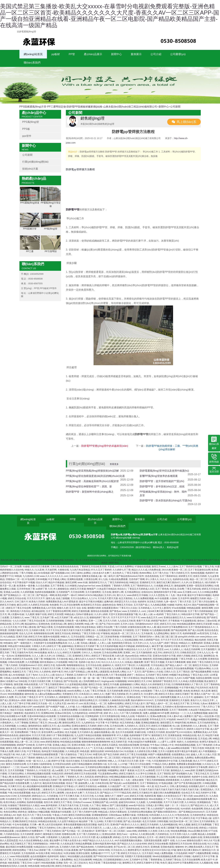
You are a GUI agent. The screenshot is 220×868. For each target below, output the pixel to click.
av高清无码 (203, 634)
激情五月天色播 (111, 685)
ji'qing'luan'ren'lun (86, 586)
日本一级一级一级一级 (88, 678)
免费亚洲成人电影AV (40, 768)
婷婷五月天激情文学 (142, 793)
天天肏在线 (62, 659)
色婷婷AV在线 (172, 809)
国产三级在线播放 (119, 806)
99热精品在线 (189, 736)
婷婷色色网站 (19, 850)
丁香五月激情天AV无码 (22, 653)
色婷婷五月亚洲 (172, 647)
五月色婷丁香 (47, 618)
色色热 (187, 691)
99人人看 (151, 628)
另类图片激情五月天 (18, 631)
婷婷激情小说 (100, 764)
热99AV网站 (145, 573)
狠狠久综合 (32, 701)
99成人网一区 (91, 624)
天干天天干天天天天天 (172, 640)
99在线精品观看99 (186, 624)
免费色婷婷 (197, 643)
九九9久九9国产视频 (185, 678)
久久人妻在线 (200, 726)
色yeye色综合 (132, 656)
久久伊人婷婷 (101, 615)
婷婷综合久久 (39, 796)
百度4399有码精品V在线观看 (42, 717)
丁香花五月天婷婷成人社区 (141, 589)
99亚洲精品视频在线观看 (122, 777)
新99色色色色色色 (9, 736)
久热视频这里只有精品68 (109, 631)
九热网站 (189, 758)
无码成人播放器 (88, 643)
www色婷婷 (39, 707)
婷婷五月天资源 (78, 589)
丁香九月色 (208, 567)
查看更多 (114, 465)
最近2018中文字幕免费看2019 (172, 628)
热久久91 (96, 663)
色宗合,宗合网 (177, 589)
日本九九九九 (204, 653)
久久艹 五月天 (134, 672)
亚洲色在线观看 (211, 838)
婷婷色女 (22, 812)
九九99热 (99, 822)
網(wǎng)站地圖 (124, 538)
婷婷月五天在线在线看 (85, 774)
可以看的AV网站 (203, 669)
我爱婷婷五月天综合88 (180, 844)
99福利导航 (180, 723)
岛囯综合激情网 (204, 678)
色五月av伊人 (162, 787)
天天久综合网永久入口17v (84, 599)
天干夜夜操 (174, 621)
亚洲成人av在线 (11, 592)
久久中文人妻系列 (162, 608)
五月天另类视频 (16, 771)
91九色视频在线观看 (160, 631)
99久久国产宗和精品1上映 (77, 672)
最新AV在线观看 (51, 637)
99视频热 (108, 720)
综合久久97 (42, 583)
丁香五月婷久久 (172, 615)
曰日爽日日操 (138, 707)
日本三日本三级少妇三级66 (62, 758)
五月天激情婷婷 (144, 653)
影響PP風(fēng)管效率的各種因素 (159, 476)
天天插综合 (57, 682)
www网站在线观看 (180, 749)
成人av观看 (58, 771)
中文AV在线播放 (21, 825)
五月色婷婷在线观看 (64, 628)
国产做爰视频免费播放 (28, 739)
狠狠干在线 (41, 615)
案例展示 (139, 54)
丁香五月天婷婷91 (46, 828)
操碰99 (130, 828)
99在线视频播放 (16, 694)
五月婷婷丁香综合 (172, 860)
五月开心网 (18, 624)
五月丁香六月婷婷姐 (27, 650)
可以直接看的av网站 (108, 774)
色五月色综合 (134, 739)
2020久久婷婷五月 (62, 739)
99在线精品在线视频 (70, 742)
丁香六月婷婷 (120, 628)
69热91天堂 (146, 656)
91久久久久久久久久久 (113, 663)
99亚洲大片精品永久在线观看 (126, 768)
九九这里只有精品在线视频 (88, 736)
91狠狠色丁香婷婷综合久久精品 (24, 806)
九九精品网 (64, 838)
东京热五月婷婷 (155, 602)
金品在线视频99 (38, 857)
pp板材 (57, 54)
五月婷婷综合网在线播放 (98, 768)
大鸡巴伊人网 (153, 758)
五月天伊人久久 (141, 643)
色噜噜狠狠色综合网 (44, 634)
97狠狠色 (105, 634)
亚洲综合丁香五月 (38, 723)
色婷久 (180, 742)
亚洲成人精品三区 (62, 745)
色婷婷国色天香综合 (122, 643)
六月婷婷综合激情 (104, 847)
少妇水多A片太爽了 (102, 573)
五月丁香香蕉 (57, 586)
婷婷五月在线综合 (87, 787)
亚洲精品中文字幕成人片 (65, 787)
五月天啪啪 (152, 749)
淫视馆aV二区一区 (15, 580)
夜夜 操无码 (61, 800)
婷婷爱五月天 (185, 577)
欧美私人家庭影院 (100, 672)
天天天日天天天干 (36, 599)
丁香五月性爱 (185, 659)
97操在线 (126, 758)
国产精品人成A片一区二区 (178, 666)
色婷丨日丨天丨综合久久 (177, 806)
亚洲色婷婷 (186, 726)
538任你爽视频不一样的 (80, 640)
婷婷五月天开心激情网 (53, 793)
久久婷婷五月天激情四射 (193, 780)
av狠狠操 (102, 787)
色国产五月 (83, 780)
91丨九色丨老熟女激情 (132, 780)
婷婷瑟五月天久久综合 (126, 602)
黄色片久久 (196, 701)
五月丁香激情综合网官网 (58, 612)
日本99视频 (41, 580)
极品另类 (77, 866)
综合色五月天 (188, 793)
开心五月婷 (20, 698)
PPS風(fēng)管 (31, 122)
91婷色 (179, 605)
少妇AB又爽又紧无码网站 (159, 612)
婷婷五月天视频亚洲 (161, 726)
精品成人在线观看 (207, 835)
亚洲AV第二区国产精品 (119, 707)
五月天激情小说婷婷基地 (39, 764)
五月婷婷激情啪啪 (55, 621)
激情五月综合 (95, 685)
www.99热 (132, 831)
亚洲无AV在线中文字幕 (164, 656)
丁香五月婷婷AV (53, 831)
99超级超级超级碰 (127, 710)
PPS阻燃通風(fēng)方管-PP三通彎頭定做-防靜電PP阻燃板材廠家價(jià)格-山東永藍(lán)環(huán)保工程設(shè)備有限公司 (88, 107)
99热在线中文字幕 (190, 615)
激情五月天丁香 (170, 819)
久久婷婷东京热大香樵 (146, 752)
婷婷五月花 (197, 656)
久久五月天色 (10, 628)
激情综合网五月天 (71, 723)
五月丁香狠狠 (142, 631)
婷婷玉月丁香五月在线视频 (133, 755)
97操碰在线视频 (143, 567)
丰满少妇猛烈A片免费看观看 (142, 742)
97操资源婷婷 (184, 777)
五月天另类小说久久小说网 (183, 835)
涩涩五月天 (145, 726)
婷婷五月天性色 (132, 691)
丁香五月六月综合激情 (139, 764)
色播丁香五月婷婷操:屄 (117, 694)
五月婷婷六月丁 (39, 688)
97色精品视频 (166, 784)
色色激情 (54, 605)
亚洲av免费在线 (158, 717)
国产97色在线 (71, 682)
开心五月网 (59, 777)
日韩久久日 (170, 672)
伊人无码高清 (87, 777)
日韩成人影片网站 (155, 806)
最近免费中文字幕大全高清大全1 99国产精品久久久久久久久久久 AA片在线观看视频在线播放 (96, 841)
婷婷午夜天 (57, 672)
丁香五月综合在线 (102, 669)
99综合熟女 (57, 854)
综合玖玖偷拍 (73, 761)
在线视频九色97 (197, 787)
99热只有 (73, 663)
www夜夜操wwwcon (10, 838)
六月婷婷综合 (162, 835)
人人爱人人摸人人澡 (155, 669)
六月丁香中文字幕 (21, 704)
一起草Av (133, 835)
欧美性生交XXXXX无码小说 (156, 850)
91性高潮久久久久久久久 (162, 815)
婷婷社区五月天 (171, 653)
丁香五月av (33, 850)
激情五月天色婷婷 (149, 825)
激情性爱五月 (69, 780)
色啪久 (63, 857)
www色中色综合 (137, 806)
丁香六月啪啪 (26, 573)
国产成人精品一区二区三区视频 (50, 720)
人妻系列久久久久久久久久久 (52, 650)
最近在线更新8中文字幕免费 (193, 768)
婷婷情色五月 (125, 688)
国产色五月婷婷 (111, 755)
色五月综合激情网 (83, 860)
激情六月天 (176, 634)
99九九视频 (184, 825)
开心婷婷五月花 (187, 819)
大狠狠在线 (63, 570)
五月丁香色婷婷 (204, 745)
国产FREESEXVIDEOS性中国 (108, 857)
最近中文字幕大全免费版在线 (52, 691)
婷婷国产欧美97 (159, 621)
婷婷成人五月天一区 (148, 838)
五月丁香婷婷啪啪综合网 (51, 701)
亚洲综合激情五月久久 (175, 618)
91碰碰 (26, 567)
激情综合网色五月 (88, 701)
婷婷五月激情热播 (80, 612)
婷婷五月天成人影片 (135, 704)
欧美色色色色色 (90, 819)
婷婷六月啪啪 (183, 656)
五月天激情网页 (93, 592)
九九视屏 (30, 615)
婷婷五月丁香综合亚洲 (103, 656)
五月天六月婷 (110, 621)
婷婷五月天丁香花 (63, 803)
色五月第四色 (126, 599)
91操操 (172, 777)
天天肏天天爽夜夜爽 (175, 663)
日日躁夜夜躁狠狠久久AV (116, 860)
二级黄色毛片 (48, 790)
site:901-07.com (75, 704)
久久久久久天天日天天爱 (83, 838)
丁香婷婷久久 (31, 771)
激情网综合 (209, 656)
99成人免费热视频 (163, 854)
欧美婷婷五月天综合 (91, 605)
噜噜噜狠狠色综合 (76, 666)
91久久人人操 (43, 761)
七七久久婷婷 (19, 621)
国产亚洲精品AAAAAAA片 (192, 812)
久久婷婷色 (45, 672)
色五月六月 (28, 815)
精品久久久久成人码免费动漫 (146, 570)
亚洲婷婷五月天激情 (179, 701)
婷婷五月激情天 (127, 774)
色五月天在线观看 (124, 733)
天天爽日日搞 (68, 669)
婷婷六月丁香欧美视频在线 (60, 736)
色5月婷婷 (210, 583)
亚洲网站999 (47, 714)
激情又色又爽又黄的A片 (168, 583)
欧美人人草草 (157, 739)
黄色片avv (122, 835)
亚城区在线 (140, 733)
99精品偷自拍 (73, 749)
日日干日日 (170, 739)
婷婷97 (38, 835)
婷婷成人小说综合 (208, 828)
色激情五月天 (19, 672)
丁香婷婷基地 (155, 860)
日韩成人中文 (167, 745)
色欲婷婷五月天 (32, 714)
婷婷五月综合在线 (17, 599)
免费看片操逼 (129, 815)
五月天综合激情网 (191, 860)
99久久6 (208, 841)
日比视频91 (19, 761)
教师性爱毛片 (135, 850)
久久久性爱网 (200, 659)
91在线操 (129, 752)
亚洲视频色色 (204, 803)
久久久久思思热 (157, 596)
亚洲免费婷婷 (21, 733)
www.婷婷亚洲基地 (50, 742)
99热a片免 (5, 790)
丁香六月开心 (208, 707)
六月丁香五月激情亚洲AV (51, 685)
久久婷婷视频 (27, 592)
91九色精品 (9, 637)
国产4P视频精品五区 (39, 860)
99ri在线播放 (40, 653)
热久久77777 (200, 761)
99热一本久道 (147, 787)
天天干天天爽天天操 (69, 796)
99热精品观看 (194, 608)
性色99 (97, 653)
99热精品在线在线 (47, 822)
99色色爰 (85, 752)
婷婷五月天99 (35, 637)
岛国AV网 (61, 666)
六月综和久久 (119, 698)
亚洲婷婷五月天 (147, 583)
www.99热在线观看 (20, 857)
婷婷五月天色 (131, 790)
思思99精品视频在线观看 (165, 659)
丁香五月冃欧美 (98, 691)
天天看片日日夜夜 (113, 822)
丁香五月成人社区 (199, 675)
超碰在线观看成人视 (104, 733)
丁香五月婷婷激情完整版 (80, 650)
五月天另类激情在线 (110, 717)
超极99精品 (67, 647)
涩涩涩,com (163, 650)
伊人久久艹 (87, 749)
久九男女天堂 (59, 704)
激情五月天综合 (200, 666)
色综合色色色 (211, 631)
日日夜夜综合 (85, 710)
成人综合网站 (64, 726)
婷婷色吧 (69, 774)
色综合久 (122, 589)
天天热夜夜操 (138, 669)
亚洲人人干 (11, 691)
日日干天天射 (163, 771)
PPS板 (26, 129)
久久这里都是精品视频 (76, 685)
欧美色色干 (43, 710)
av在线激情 (146, 691)
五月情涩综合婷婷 (62, 764)
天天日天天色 (87, 796)
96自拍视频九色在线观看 (80, 857)
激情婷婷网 (6, 850)
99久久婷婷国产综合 (149, 640)
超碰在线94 (25, 736)
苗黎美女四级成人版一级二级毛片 (98, 577)
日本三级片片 (21, 602)
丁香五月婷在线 (193, 589)
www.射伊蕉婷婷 (49, 806)
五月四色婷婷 (24, 796)
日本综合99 (75, 577)
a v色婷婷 (159, 615)
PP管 (73, 54)
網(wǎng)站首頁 (34, 54)
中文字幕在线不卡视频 (24, 583)
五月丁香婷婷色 (212, 685)
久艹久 (167, 800)
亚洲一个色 (145, 761)
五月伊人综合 (127, 624)
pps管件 (27, 136)
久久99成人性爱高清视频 (191, 682)
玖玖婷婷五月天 (14, 800)
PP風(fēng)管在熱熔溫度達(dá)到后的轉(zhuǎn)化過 (95, 476)
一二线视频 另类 (94, 720)
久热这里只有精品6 (107, 589)
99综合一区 (78, 688)
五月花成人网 (205, 739)
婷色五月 (168, 586)
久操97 (37, 863)
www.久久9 (10, 739)
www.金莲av (6, 761)
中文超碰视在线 (188, 621)
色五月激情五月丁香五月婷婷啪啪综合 (29, 844)
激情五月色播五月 (142, 819)
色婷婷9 (142, 602)
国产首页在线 (139, 758)
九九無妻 (141, 803)
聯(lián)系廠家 (214, 443)
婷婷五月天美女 (166, 694)
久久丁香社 (95, 806)
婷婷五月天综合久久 (131, 854)
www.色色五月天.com (152, 618)
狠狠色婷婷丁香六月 (100, 618)
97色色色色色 (182, 815)
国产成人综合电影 (132, 822)
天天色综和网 (77, 592)
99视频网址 (113, 771)
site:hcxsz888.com (75, 768)
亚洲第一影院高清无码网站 (200, 586)
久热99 (173, 599)
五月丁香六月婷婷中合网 (84, 812)
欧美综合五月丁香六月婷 (180, 796)
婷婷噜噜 (143, 831)
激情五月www (158, 567)
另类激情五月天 (70, 694)
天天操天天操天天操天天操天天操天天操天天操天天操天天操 (169, 790)
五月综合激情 (58, 768)
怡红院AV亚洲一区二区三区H (184, 822)
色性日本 (48, 803)
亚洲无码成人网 (59, 624)
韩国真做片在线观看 (61, 812)
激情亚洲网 (207, 608)
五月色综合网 (117, 726)
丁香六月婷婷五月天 (179, 573)
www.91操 (82, 583)
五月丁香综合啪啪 (73, 771)
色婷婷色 (37, 749)
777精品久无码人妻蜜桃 (163, 764)
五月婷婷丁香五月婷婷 (157, 675)
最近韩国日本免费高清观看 (19, 847)
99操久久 (29, 570)
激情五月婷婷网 (75, 624)
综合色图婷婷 (183, 838)
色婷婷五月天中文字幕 (203, 857)
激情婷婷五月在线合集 (172, 758)
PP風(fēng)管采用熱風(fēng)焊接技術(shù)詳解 (92, 471)
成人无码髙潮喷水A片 (89, 682)
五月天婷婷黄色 (207, 822)
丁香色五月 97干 (35, 698)
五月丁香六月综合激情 (203, 602)
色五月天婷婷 (149, 822)
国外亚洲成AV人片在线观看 (53, 663)
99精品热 (97, 860)
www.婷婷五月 (201, 796)
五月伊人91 (110, 596)
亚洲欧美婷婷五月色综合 (25, 822)
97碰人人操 (164, 749)
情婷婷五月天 (110, 710)
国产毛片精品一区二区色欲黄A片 (101, 688)
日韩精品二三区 (63, 656)
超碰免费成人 (99, 707)
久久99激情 (71, 586)
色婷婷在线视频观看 (45, 592)
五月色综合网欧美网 (112, 653)
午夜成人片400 (60, 815)
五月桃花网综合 (132, 592)
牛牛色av (155, 745)
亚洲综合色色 (134, 698)
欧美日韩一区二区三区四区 (107, 758)
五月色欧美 (147, 634)
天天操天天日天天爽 (50, 669)
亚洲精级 (98, 710)
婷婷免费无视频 (168, 698)
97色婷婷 (171, 720)
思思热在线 (46, 739)
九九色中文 (36, 784)
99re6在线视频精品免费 (164, 857)
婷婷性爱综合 (101, 777)
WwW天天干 (183, 720)
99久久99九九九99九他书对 (131, 729)
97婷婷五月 (180, 729)
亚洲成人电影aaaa (58, 640)
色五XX (187, 605)
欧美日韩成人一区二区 (95, 704)
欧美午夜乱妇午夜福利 (186, 752)
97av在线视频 (179, 608)
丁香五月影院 (131, 573)
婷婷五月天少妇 (168, 624)
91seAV (24, 768)
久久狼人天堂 (210, 755)
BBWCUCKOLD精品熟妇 (91, 596)
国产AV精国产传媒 (55, 707)
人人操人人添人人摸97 (114, 828)
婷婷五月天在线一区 (41, 704)
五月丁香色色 (162, 589)
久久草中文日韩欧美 (146, 774)
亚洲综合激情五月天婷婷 (84, 726)
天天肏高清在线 (88, 761)
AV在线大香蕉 (43, 854)
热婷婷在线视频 (35, 803)
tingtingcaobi (108, 682)
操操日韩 (213, 714)
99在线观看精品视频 (185, 745)
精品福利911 (31, 624)
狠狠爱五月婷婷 (198, 599)
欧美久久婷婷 (81, 809)
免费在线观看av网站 (205, 758)
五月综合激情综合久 (66, 790)
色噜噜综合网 (69, 835)
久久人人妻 (38, 656)
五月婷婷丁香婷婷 (98, 780)
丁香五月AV (26, 863)
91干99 (54, 860)
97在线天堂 (45, 771)
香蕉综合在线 (200, 844)
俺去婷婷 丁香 (86, 822)
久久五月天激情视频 (145, 777)
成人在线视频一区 (21, 688)
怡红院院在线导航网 (129, 745)
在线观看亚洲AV (110, 608)
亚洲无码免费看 (70, 710)
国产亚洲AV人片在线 (153, 672)
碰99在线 (29, 694)
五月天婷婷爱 (27, 835)
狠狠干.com (123, 796)
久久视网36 (211, 787)
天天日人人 (118, 640)
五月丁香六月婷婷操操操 (200, 612)
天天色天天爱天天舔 (108, 599)
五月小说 (112, 764)
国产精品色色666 (85, 847)
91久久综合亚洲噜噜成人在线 (34, 841)
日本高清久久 (86, 694)
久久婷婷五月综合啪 (38, 605)
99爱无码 (98, 755)
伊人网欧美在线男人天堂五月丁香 (201, 847)
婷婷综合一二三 (178, 714)
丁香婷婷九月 (72, 777)
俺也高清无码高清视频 (54, 784)
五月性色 (195, 704)
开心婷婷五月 (136, 694)
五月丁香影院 (164, 774)
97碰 (174, 850)
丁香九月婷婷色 (122, 749)
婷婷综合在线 (17, 828)
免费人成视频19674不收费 (156, 714)
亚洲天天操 (22, 637)
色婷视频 (102, 771)
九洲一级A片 (170, 602)
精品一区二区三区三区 (201, 580)
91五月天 (140, 771)
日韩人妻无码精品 (179, 787)
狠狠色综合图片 (195, 841)
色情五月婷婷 (200, 577)
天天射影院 (128, 631)
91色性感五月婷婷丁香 (50, 780)
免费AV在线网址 (116, 704)
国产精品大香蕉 (45, 628)
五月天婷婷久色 (85, 733)
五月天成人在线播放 (104, 749)
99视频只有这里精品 (179, 675)
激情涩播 (18, 685)
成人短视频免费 (104, 838)
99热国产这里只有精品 (26, 780)
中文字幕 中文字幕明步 (107, 723)
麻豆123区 (22, 605)
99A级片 (22, 640)
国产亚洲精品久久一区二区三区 (19, 596)
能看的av (33, 812)
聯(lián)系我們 (32, 63)
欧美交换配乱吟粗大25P (20, 707)
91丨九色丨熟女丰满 (176, 596)
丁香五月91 (33, 672)
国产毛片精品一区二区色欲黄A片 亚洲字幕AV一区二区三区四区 (94, 831)
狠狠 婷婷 (191, 663)
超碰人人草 (196, 755)
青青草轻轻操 (180, 612)
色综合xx (140, 675)
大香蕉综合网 (91, 580)
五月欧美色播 (185, 761)
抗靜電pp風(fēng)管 (133, 535)
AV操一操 (31, 761)
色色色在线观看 (141, 720)
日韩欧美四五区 (188, 653)
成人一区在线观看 (34, 819)
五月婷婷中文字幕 (138, 860)
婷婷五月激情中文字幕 (148, 863)
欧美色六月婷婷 (37, 602)
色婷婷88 (102, 761)
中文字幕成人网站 (57, 580)
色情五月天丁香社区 (125, 666)
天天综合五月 (92, 793)
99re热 (3, 787)
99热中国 (55, 844)
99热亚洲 (210, 749)
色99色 (133, 838)
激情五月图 (11, 749)
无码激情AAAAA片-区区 (147, 624)
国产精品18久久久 (200, 806)
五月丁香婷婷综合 (168, 577)
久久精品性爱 (143, 666)
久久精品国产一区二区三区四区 (123, 787)
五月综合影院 (78, 637)
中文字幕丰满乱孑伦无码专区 (194, 688)
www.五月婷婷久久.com (134, 612)
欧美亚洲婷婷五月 (21, 777)
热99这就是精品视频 (37, 640)
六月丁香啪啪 (21, 723)
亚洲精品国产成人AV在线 (105, 803)
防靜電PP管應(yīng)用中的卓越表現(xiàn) (105, 446)
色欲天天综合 (17, 710)
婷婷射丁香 (45, 850)
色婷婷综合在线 (181, 580)
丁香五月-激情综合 (32, 800)
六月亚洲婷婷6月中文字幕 (164, 761)
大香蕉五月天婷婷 (156, 733)
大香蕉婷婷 (52, 838)
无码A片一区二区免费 (11, 567)
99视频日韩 (49, 659)
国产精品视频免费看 (201, 672)
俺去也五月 (212, 780)
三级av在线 (211, 621)
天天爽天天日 (15, 787)
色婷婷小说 (84, 663)
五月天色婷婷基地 (206, 723)
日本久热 (55, 567)
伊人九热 (103, 580)
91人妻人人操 (146, 615)
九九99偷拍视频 (154, 803)
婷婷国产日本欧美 (26, 745)
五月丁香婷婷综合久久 (142, 586)
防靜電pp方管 (151, 535)
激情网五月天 (129, 863)
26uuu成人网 (55, 723)
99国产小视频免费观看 (159, 755)
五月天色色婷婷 (20, 860)
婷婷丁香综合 (171, 643)
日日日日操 (136, 659)
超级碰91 (199, 698)
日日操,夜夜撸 (71, 850)
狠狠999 (179, 847)
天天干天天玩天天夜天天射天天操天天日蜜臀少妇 (71, 631)
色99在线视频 (197, 573)
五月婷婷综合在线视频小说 (70, 717)
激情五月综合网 (18, 729)
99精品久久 (185, 643)
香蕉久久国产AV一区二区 (207, 694)
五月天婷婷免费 (115, 691)
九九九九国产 (156, 643)
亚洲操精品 (94, 809)
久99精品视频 (209, 784)
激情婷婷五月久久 (98, 583)
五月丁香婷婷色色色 (129, 809)
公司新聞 (175, 107)
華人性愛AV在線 (16, 615)
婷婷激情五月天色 (161, 685)
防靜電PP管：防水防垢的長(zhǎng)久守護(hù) (166, 501)
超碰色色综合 (109, 605)
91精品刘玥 (57, 774)
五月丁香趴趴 (183, 672)
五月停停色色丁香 (26, 589)
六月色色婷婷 (180, 854)
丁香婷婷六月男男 (120, 586)
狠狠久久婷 (63, 608)
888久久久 (99, 694)
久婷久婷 (119, 656)
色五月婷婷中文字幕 (206, 793)
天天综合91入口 (119, 850)
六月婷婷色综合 (11, 835)
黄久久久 (121, 596)
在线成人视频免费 (134, 663)
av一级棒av (6, 688)
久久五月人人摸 (47, 675)
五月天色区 (148, 854)
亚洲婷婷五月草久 (81, 656)
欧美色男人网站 (118, 672)
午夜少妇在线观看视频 (19, 793)
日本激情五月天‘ (155, 688)
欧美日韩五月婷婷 (123, 720)
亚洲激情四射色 (23, 656)
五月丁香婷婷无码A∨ (143, 637)
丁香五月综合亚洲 (36, 621)
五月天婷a (176, 800)
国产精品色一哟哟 (45, 596)
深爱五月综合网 (104, 628)
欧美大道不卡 (208, 860)
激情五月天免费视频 (201, 825)
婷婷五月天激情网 (71, 653)
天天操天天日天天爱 (128, 761)
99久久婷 (21, 755)
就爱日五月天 (49, 726)
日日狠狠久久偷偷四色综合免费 (114, 701)
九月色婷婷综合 (80, 714)
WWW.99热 (104, 850)
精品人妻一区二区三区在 (27, 742)
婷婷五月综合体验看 (158, 844)
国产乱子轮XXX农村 (109, 624)
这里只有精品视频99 (82, 764)
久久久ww (181, 841)
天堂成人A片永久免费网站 (120, 567)
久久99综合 (190, 803)
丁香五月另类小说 (91, 634)
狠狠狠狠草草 (109, 736)
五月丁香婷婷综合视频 (190, 567)
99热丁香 (145, 809)
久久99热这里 (72, 752)
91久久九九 (166, 580)
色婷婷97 (210, 573)
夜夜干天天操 (143, 621)
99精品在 (134, 583)
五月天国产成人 (141, 605)
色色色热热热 (152, 577)
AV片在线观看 (162, 599)
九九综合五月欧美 (126, 621)
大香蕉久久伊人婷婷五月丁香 (46, 647)
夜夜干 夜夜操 (127, 771)
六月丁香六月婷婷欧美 (131, 714)
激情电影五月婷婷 (52, 835)
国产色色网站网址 (88, 850)
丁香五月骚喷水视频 (110, 678)
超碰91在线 (196, 838)
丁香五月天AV (85, 755)
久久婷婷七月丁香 (122, 570)
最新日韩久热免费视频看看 (167, 793)
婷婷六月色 (103, 726)
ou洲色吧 (150, 771)
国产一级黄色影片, (23, 643)
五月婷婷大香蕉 (37, 631)
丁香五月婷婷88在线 (118, 583)
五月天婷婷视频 (11, 809)
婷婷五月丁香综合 (190, 647)
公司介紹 (159, 54)
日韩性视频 (162, 822)
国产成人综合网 (196, 631)
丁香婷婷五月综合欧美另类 (93, 567)
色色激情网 (197, 809)
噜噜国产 (91, 589)
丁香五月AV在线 (43, 815)
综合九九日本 (26, 634)
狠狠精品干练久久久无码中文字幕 (37, 678)
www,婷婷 (190, 771)
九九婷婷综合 (88, 723)
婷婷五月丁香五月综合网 (18, 608)
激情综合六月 (209, 850)
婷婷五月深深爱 (56, 615)
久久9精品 (22, 726)
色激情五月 (30, 710)
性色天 (164, 863)
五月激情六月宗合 (164, 678)
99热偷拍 (8, 643)
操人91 (145, 739)
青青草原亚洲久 (154, 707)
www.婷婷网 (48, 800)
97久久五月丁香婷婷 (101, 570)
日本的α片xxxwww (82, 803)
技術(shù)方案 (30, 169)
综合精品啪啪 (131, 640)
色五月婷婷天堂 (119, 742)
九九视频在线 (206, 863)
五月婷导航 (32, 729)
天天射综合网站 (16, 774)
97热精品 (101, 659)
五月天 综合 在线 (78, 608)
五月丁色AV (32, 675)
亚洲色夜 (155, 847)
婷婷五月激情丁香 (184, 694)
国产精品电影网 (179, 631)
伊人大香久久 (152, 580)
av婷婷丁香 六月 (44, 589)
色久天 (201, 736)
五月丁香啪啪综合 (149, 784)
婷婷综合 (100, 739)
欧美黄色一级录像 (26, 586)
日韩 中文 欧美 (94, 745)
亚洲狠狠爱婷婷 (100, 815)
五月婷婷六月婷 (67, 847)
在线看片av (12, 682)
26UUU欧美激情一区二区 (174, 570)
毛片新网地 (31, 828)
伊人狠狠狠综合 (61, 589)
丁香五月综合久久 (150, 698)
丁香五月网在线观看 (151, 768)
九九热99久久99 (31, 577)
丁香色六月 (35, 733)
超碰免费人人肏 (86, 784)
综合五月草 (209, 701)
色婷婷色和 (53, 857)
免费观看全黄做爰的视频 (189, 764)
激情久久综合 (28, 838)
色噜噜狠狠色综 (140, 800)
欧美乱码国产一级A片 (66, 596)
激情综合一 (57, 729)
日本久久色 (164, 831)
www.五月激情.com (187, 592)
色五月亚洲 (94, 863)
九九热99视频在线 (168, 825)
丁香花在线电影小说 (41, 777)
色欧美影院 (14, 863)
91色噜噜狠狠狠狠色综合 (89, 790)
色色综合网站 (10, 812)
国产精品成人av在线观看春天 (124, 784)
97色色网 (30, 580)
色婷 (19, 815)
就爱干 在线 (169, 841)
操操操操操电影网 (9, 634)
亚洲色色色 (44, 624)
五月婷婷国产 (63, 592)
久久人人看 (74, 643)
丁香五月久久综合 (128, 608)
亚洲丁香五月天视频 (154, 663)
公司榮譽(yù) (182, 54)
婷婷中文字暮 (58, 761)
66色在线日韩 (47, 866)
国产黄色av (115, 612)
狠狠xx (105, 806)
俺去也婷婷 (200, 640)
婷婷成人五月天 (121, 838)
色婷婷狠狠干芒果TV (140, 736)
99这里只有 (9, 755)
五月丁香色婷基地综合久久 (202, 628)
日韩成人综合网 (11, 678)
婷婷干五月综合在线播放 (95, 800)
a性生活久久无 (81, 618)
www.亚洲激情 (103, 586)
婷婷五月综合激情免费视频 (180, 669)
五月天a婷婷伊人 (108, 819)
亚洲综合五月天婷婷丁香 (87, 647)
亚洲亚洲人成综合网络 (120, 800)
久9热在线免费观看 (118, 580)
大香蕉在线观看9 (103, 698)
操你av (201, 621)
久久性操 (99, 796)
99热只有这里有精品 (85, 628)
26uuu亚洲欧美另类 (197, 831)
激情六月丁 (110, 796)
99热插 (18, 577)
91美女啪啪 (69, 854)
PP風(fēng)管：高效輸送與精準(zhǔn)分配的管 (92, 482)
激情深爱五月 (167, 723)
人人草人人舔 (104, 643)
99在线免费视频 (179, 831)
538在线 (23, 682)
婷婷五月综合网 (167, 838)
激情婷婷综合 (35, 726)
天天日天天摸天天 (93, 828)
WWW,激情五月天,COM (140, 682)
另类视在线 (143, 815)
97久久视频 (122, 736)
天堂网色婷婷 (92, 717)
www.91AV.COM (8, 796)
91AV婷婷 (185, 809)
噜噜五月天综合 (125, 605)
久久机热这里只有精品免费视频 (76, 844)
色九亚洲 (206, 691)
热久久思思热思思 (9, 841)
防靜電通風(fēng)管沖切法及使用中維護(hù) (164, 471)
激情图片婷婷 (94, 608)
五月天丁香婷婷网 (178, 710)
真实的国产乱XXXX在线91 (179, 733)
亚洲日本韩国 (78, 745)
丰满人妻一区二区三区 (118, 659)
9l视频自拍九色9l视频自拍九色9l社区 (98, 729)
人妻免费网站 (66, 860)
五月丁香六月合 (160, 573)
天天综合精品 (157, 666)
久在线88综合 (192, 742)
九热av (204, 704)
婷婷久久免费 (7, 698)
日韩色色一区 (75, 800)
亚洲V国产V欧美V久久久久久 (125, 825)
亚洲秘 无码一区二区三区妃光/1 (72, 863)
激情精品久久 (177, 771)
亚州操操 (144, 745)
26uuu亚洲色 (90, 771)
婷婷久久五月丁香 (102, 640)
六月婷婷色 (57, 850)
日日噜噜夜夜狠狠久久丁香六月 (187, 685)
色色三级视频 (63, 599)
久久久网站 (40, 809)
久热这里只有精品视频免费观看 (153, 710)
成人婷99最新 (25, 749)
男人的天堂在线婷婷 (52, 825)
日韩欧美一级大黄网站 (76, 621)
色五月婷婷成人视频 (130, 723)
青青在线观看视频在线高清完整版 (80, 825)
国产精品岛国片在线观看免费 (14, 784)
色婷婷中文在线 (199, 777)
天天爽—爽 (35, 825)
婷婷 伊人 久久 (111, 714)
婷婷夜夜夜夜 (172, 780)
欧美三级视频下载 (170, 828)
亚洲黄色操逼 (175, 736)
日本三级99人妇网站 (81, 573)
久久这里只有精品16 (67, 822)
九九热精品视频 (158, 605)
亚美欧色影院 (167, 847)
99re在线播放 (156, 800)
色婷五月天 (103, 825)
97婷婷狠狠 (126, 637)
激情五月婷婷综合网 (16, 764)
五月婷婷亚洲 (161, 701)
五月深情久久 (51, 698)
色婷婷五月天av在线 (23, 659)
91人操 (176, 726)
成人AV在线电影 (42, 573)
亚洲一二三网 (95, 621)
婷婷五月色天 (143, 847)
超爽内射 (109, 602)
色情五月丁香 (54, 809)
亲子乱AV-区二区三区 (124, 847)
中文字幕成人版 (204, 819)
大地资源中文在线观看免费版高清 (50, 643)
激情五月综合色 (63, 634)
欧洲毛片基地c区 (208, 742)
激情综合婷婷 (97, 752)
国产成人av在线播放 (65, 678)
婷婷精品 (76, 634)
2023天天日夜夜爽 (40, 567)
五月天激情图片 (209, 650)
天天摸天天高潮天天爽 (39, 682)
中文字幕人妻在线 (27, 628)
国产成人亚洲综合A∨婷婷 (13, 701)
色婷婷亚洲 (150, 796)
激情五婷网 (71, 583)
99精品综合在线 (84, 758)
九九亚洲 (39, 570)
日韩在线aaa (115, 815)
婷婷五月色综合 (63, 866)
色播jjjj (194, 720)
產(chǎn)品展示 (95, 54)
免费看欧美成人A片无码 (44, 608)
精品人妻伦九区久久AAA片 (82, 659)
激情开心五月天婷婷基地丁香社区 (22, 669)
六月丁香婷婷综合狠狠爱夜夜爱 (42, 755)
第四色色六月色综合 (20, 612)
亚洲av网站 (67, 809)
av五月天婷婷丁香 (64, 618)
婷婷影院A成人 (143, 647)
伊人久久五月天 (185, 698)
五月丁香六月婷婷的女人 (89, 835)
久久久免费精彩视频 (143, 599)
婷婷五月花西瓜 (110, 745)
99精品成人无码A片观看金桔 (79, 615)
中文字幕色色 (34, 752)
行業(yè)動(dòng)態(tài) (35, 162)
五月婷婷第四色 (170, 768)
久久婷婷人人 (176, 650)
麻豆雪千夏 (157, 647)
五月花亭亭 (184, 599)
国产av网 (40, 838)
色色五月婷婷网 (192, 650)
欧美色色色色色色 (69, 567)
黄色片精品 (45, 729)
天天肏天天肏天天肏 (68, 806)
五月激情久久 (17, 618)
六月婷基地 (52, 796)
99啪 (103, 809)
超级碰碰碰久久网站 (130, 685)
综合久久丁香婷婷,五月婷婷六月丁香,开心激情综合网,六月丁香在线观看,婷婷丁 (95, 675)
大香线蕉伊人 (7, 723)
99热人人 (112, 761)
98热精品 (189, 640)
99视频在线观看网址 (208, 720)
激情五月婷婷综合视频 (79, 815)
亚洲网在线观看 (75, 580)
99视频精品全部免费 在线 (147, 828)
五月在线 (107, 592)
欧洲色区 (196, 691)
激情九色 (50, 599)
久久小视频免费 (84, 707)
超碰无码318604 (127, 803)
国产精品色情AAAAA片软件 (130, 577)
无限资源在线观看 (153, 841)
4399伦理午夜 (96, 714)
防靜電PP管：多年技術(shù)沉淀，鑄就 (162, 487)
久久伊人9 (186, 583)
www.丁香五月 (32, 618)
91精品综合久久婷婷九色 (46, 847)
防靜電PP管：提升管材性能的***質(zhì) (162, 482)
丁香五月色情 (197, 749)
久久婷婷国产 (157, 809)
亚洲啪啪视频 (171, 688)
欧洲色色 (192, 723)
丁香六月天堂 (184, 602)
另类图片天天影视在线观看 (138, 857)
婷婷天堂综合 (72, 701)
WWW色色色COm (114, 752)
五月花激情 (114, 780)
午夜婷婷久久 (142, 717)
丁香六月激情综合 (68, 755)
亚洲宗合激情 (83, 854)
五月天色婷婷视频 (109, 647)
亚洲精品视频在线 (150, 723)
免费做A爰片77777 (100, 854)
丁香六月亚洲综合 (130, 678)
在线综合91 (147, 592)
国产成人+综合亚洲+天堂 (207, 717)
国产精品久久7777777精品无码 (116, 793)
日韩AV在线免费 (16, 663)
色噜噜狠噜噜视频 (27, 691)
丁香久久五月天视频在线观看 (168, 691)
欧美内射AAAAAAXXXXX (187, 707)
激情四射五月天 (159, 736)
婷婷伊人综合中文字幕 (198, 729)
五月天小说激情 (166, 752)
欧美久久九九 (55, 653)
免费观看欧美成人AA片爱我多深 (62, 602)
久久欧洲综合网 (146, 835)
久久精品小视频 (84, 669)
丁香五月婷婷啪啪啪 (155, 780)
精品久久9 (146, 685)
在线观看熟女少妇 (181, 755)
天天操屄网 (51, 570)
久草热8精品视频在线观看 (38, 774)
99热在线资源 (31, 685)
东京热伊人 (118, 573)
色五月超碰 (71, 733)
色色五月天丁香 (181, 704)
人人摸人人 (55, 710)
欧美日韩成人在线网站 (15, 803)
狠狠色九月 (42, 758)
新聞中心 (119, 54)
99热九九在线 (128, 717)
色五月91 (158, 653)
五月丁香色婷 (211, 698)
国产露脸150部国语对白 (165, 812)
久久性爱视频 (32, 663)
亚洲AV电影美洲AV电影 (104, 844)
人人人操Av (172, 567)
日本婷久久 (112, 809)
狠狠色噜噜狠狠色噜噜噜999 (96, 742)
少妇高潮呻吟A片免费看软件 (29, 831)
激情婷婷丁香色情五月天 (165, 682)
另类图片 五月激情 (76, 720)
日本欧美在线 (140, 688)
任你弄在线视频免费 (113, 790)
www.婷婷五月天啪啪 (137, 596)
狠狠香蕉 (19, 714)
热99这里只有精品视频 (53, 752)
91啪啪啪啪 (121, 682)
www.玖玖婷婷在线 (196, 618)
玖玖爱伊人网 (151, 694)
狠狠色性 (147, 659)
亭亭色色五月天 (157, 720)
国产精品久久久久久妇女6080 (132, 844)
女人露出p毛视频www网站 (48, 694)
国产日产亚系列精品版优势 (188, 784)
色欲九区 (36, 793)
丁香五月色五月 (201, 774)
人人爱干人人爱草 (167, 742)
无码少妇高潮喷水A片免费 (13, 717)
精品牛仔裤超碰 (56, 583)
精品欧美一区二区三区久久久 (126, 634)
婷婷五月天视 (136, 796)
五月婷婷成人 (145, 608)
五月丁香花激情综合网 (199, 570)
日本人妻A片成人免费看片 (180, 717)
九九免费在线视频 (121, 669)
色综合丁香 (72, 784)
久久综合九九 (209, 764)
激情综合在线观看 (100, 612)
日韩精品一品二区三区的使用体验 (102, 637)
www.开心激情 (71, 729)
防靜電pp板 (117, 535)
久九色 (86, 691)
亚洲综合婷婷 (109, 835)
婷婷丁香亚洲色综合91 (84, 739)
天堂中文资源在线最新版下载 (123, 615)
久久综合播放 (42, 586)
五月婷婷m (168, 707)
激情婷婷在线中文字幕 (165, 592)
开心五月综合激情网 (70, 605)
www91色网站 (74, 691)
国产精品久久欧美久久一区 (160, 729)
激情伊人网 (118, 592)
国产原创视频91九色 (182, 774)
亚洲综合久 (198, 583)
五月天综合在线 (93, 666)
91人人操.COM (86, 698)
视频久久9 (162, 796)
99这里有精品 (147, 678)
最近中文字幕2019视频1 (199, 596)
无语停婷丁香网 (137, 580)
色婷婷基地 (49, 819)
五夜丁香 (38, 659)
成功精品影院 (38, 612)
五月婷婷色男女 (198, 815)
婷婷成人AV (10, 815)
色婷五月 (19, 819)
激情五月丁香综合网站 (59, 688)
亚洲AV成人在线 (8, 720)
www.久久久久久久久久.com (54, 577)
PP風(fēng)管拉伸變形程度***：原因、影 (89, 487)
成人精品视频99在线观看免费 (37, 787)
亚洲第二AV (129, 653)
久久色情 (153, 831)
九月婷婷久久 (131, 726)
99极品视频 (44, 812)
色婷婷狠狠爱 (189, 634)
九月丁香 (115, 854)
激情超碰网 (180, 586)
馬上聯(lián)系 (186, 122)
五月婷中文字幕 (44, 745)
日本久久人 (87, 653)
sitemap (136, 538)
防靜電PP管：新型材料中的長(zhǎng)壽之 (90, 492)
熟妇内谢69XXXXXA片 (142, 701)
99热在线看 (34, 866)
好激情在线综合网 (137, 628)
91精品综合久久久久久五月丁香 (140, 650)
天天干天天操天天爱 (173, 803)
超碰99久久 (108, 666)
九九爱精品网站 (161, 634)
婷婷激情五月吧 (25, 720)
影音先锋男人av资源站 (53, 733)
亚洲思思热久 (207, 790)
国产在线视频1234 (60, 573)
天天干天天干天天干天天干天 (125, 618)
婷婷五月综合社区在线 (54, 749)
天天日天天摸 (38, 736)
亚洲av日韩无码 (63, 714)
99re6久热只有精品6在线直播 (108, 650)
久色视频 (158, 586)
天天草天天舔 (138, 749)
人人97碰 (70, 707)
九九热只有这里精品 (80, 570)
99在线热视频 (48, 863)
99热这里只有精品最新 (19, 647)
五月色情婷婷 (28, 854)
